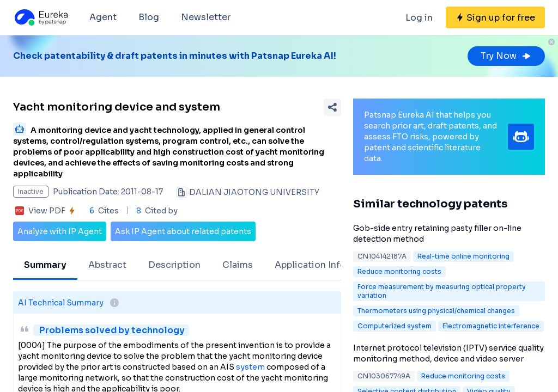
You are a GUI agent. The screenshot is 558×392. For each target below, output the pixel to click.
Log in (419, 18)
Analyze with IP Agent (60, 231)
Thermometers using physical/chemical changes (436, 311)
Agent (103, 17)
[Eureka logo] (40, 17)
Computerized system (395, 326)
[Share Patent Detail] (332, 107)
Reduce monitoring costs (399, 271)
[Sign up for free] (495, 17)
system (250, 367)
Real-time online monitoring (463, 256)
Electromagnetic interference (491, 326)
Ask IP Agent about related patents (183, 231)
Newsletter (206, 17)
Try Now (506, 56)
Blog (149, 17)
